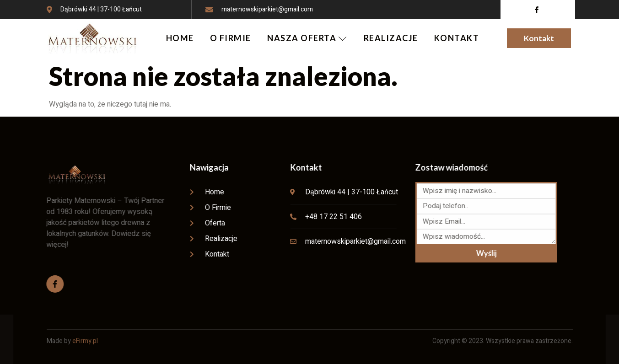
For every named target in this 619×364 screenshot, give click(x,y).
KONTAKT (458, 38)
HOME (180, 38)
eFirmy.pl (85, 333)
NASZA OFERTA (308, 38)
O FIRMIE (231, 38)
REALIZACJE (391, 38)
